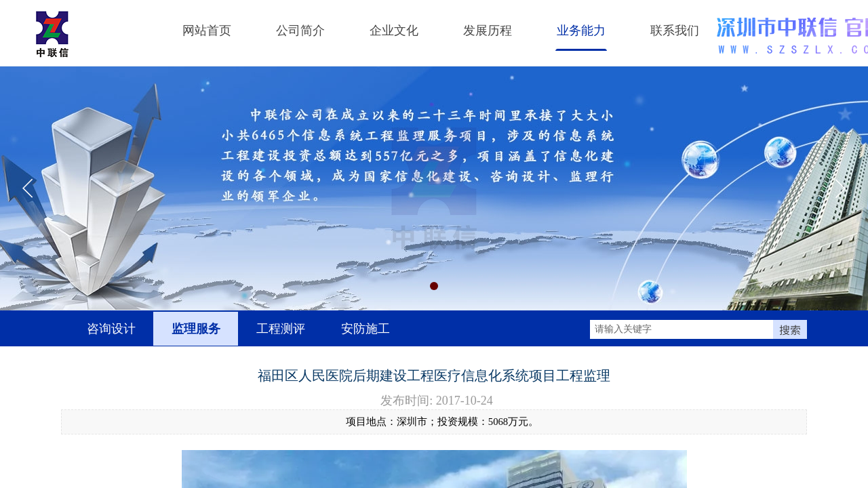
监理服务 (196, 329)
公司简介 (300, 30)
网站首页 (207, 30)
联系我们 (675, 30)
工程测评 (281, 329)
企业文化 (394, 30)
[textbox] (682, 329)
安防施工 (366, 329)
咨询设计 (111, 329)
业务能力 (581, 30)
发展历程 (488, 30)
